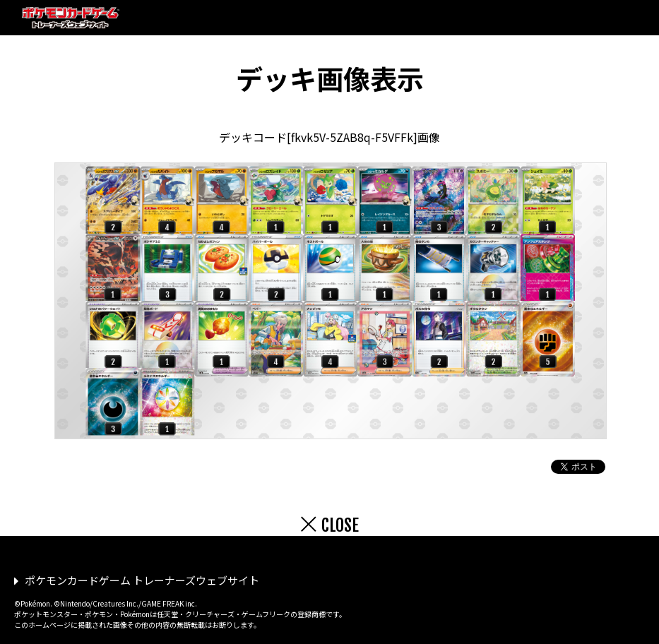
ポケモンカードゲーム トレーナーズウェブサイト (142, 580)
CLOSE (340, 525)
